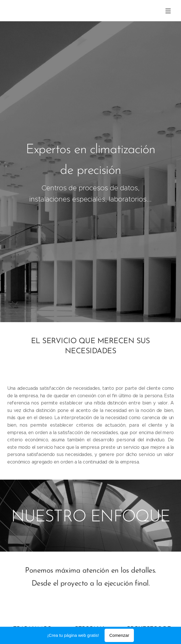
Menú (168, 11)
